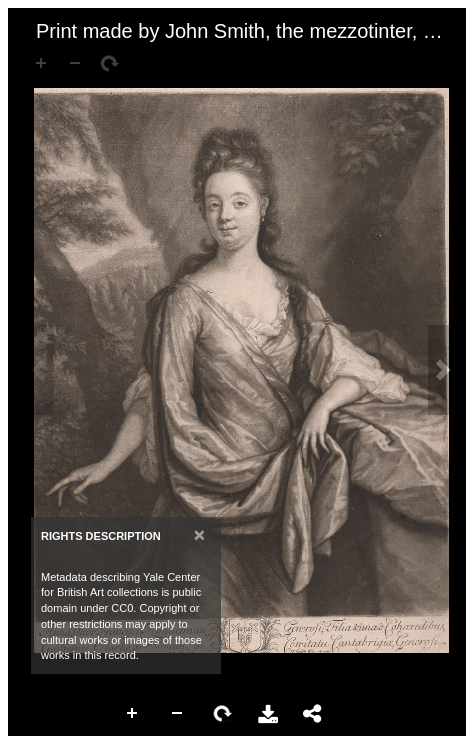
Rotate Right (223, 714)
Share (313, 714)
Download (268, 714)
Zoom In (133, 714)
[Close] (199, 534)
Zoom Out (178, 714)
